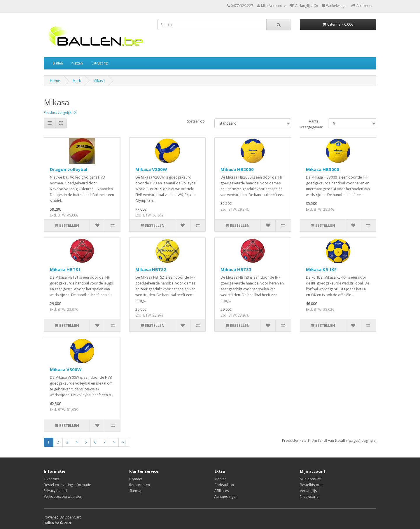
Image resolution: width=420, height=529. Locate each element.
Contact (136, 479)
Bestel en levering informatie (67, 485)
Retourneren (140, 485)
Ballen (58, 63)
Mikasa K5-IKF (321, 269)
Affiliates (222, 491)
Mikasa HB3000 (323, 169)
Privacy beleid (55, 491)
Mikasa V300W (66, 369)
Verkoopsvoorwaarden (63, 496)
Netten (77, 63)
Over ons (51, 479)
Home (55, 81)
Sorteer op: (196, 121)
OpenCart (73, 517)
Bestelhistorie (311, 485)
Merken (220, 479)
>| (124, 442)
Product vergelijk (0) (60, 112)
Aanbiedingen (226, 496)
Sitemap (136, 491)
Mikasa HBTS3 (236, 269)
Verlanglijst (309, 491)
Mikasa (99, 81)
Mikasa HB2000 (237, 169)
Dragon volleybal (69, 169)
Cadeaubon (224, 485)
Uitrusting (100, 63)
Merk (77, 81)
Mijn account (310, 479)
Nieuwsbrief (310, 496)
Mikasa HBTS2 (151, 269)
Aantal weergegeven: (310, 124)
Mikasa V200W (151, 169)
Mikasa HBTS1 (65, 269)
